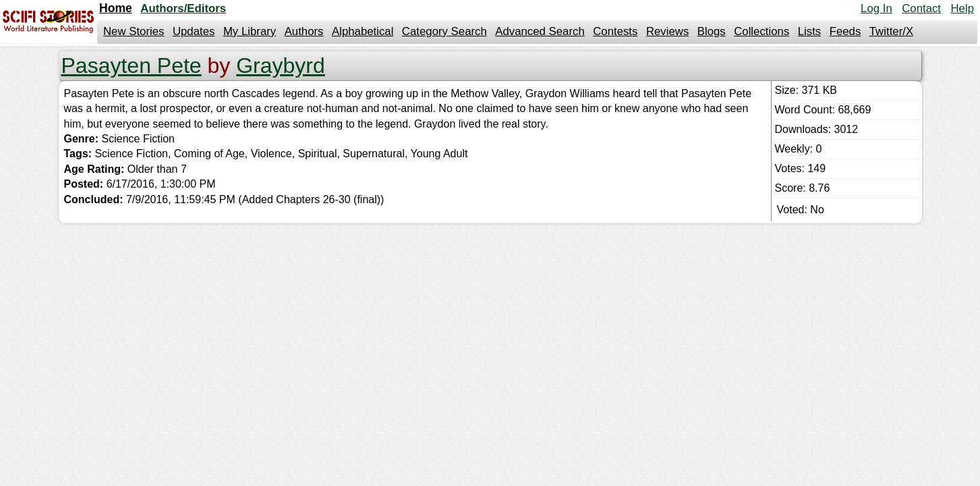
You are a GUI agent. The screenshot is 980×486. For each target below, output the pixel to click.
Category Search (444, 31)
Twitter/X (891, 31)
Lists (810, 31)
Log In (876, 8)
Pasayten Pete (132, 65)
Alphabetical (363, 31)
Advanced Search (540, 31)
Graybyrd (281, 65)
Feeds (845, 31)
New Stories (134, 31)
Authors (304, 31)
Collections (761, 31)
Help (962, 8)
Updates (194, 31)
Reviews (667, 31)
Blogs (712, 31)
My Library (250, 31)
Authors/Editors (183, 8)
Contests (615, 31)
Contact (921, 8)
